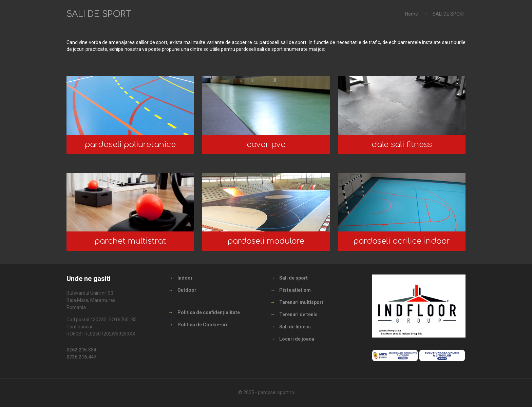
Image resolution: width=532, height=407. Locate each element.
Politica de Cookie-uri (202, 325)
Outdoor (187, 290)
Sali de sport (293, 278)
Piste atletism (295, 290)
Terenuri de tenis (298, 314)
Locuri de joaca (297, 339)
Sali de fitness (295, 327)
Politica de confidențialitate (209, 312)
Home (412, 14)
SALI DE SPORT (449, 14)
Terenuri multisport (301, 302)
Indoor (185, 278)
